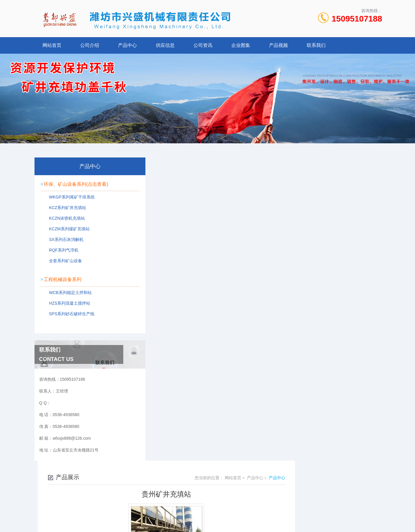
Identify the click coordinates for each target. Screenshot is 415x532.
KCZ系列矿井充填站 (65, 209)
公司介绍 (90, 45)
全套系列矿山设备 (63, 262)
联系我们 (316, 45)
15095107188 (357, 19)
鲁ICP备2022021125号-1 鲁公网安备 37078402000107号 (251, 491)
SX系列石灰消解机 (64, 241)
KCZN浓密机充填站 (64, 220)
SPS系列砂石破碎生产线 (69, 314)
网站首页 (52, 45)
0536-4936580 (182, 481)
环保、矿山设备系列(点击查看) (76, 183)
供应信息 (165, 45)
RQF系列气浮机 (61, 252)
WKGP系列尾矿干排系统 (69, 199)
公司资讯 (203, 45)
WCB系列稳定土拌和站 (68, 293)
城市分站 (47, 516)
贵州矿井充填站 (170, 262)
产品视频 (278, 45)
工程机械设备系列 (63, 277)
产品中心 (127, 45)
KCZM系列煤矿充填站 (67, 231)
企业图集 (241, 45)
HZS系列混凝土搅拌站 (67, 303)
